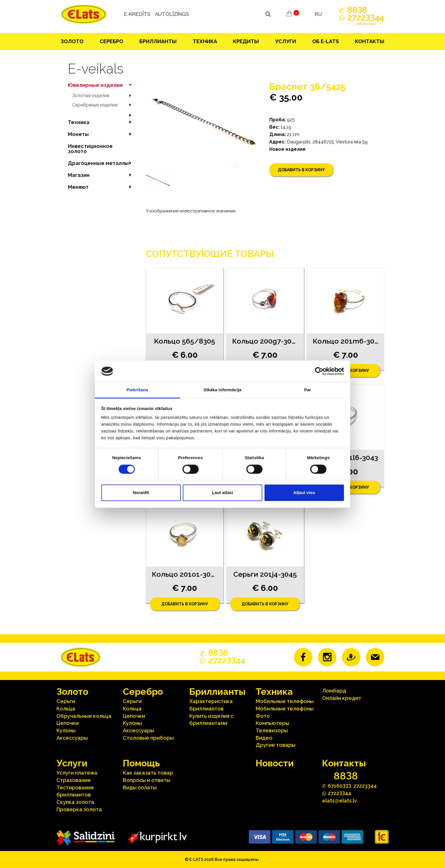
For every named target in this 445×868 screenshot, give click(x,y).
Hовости (275, 763)
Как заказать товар (148, 773)
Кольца (66, 709)
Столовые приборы (148, 738)
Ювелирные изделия (101, 85)
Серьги (66, 701)
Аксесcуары (72, 738)
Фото (263, 716)
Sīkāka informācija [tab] (222, 390)
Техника (205, 41)
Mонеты (101, 134)
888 (357, 10)
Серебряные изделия (103, 105)
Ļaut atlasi (222, 493)
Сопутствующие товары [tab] (210, 254)
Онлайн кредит (342, 698)
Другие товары (276, 745)
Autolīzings (171, 14)
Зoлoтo (72, 41)
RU (318, 14)
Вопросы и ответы (147, 780)
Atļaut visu (304, 493)
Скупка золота (75, 802)
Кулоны (66, 730)
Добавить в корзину (301, 170)
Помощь (141, 763)
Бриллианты (158, 41)
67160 (339, 786)
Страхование (74, 780)
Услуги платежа (77, 773)
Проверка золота (79, 809)
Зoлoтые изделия (103, 96)
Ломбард (334, 691)
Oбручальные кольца (84, 716)
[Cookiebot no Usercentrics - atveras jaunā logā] (319, 371)
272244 (366, 21)
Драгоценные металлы (101, 163)
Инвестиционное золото (90, 149)
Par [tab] (308, 390)
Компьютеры (272, 723)
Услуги (286, 41)
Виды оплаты (140, 788)
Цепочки (68, 723)
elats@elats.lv (340, 801)
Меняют (101, 187)
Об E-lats (326, 41)
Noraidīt (141, 493)
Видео (264, 738)
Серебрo (111, 41)
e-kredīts (136, 14)
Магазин (101, 175)
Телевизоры (272, 730)
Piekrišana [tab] (137, 390)
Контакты (370, 41)
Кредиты (246, 41)
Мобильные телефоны (285, 701)
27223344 (365, 786)
